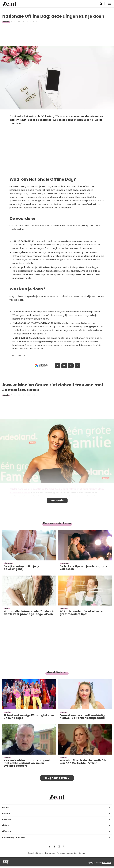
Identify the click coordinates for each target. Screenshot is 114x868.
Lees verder (57, 500)
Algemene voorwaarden (67, 853)
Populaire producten (13, 837)
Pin (71, 366)
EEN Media (107, 863)
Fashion (6, 819)
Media (6, 22)
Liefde (6, 825)
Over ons (41, 853)
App (77, 366)
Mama (6, 807)
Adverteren (51, 853)
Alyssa (34, 395)
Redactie (32, 853)
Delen (57, 366)
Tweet (64, 366)
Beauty (6, 813)
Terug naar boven (55, 778)
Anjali (34, 22)
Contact (82, 853)
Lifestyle (7, 831)
